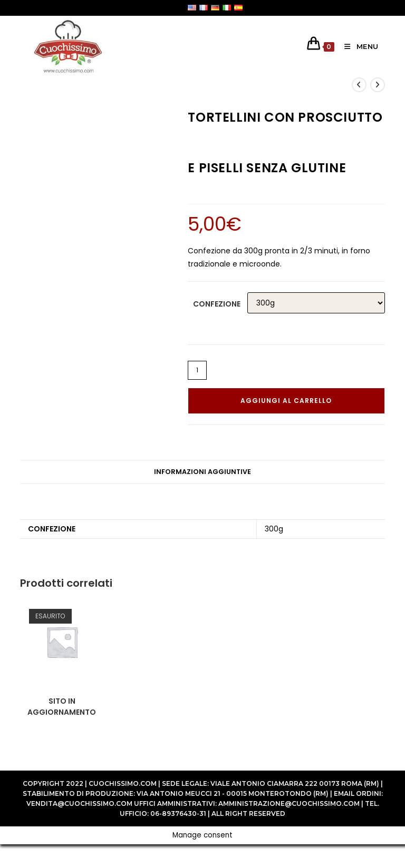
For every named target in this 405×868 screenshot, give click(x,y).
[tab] (202, 472)
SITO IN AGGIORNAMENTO (62, 707)
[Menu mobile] (358, 46)
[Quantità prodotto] (197, 370)
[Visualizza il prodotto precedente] (359, 85)
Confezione (217, 304)
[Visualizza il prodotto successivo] (378, 85)
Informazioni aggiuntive (202, 472)
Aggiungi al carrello (286, 401)
